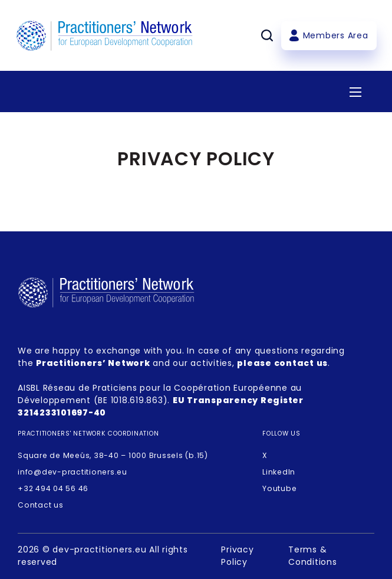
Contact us (41, 505)
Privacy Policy (237, 556)
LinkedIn (279, 472)
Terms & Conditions (313, 556)
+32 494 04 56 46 (53, 488)
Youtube (279, 488)
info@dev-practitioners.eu (73, 472)
